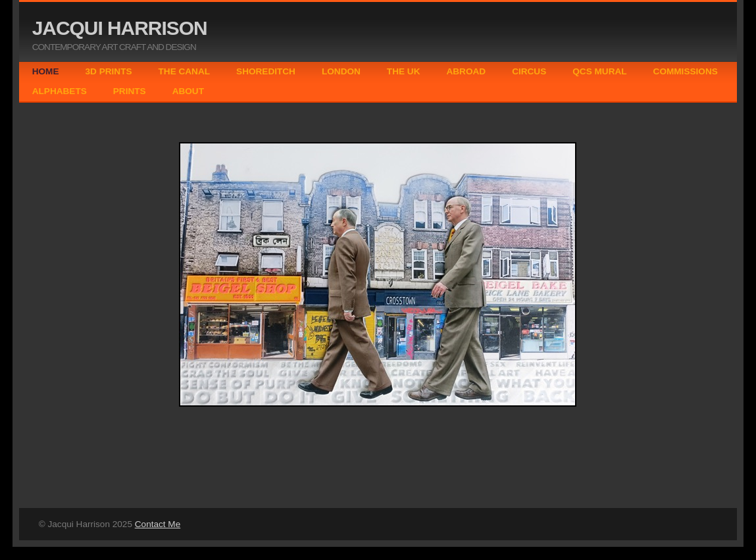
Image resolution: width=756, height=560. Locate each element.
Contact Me (158, 524)
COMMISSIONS (686, 71)
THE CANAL (185, 71)
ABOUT (188, 91)
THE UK (404, 71)
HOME (46, 71)
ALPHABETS (60, 91)
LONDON (341, 71)
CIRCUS (529, 71)
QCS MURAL (599, 71)
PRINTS (130, 91)
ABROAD (466, 71)
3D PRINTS (109, 71)
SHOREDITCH (266, 71)
